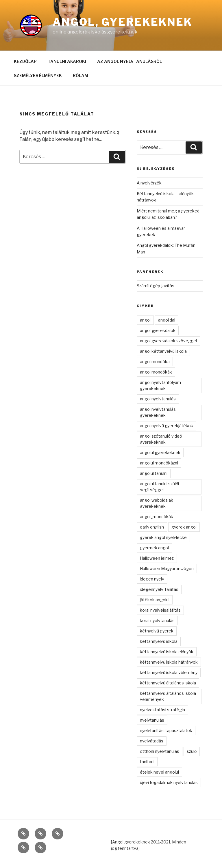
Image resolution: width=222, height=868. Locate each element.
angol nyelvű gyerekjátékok (166, 426)
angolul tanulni (154, 473)
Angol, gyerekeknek (123, 22)
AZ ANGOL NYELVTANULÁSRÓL (129, 61)
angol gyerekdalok (158, 330)
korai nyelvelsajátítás (160, 610)
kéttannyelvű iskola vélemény (169, 672)
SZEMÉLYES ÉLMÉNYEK (38, 75)
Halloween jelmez (157, 558)
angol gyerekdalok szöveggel (168, 341)
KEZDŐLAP (25, 61)
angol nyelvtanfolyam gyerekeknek (160, 385)
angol (145, 320)
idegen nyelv (152, 579)
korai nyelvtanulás (157, 620)
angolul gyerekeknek (160, 452)
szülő (192, 751)
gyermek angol (154, 548)
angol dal (167, 320)
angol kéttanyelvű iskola (163, 351)
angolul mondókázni (159, 463)
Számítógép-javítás (156, 286)
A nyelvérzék (149, 183)
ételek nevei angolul (159, 772)
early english (152, 527)
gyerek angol (184, 527)
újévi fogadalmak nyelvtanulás (169, 782)
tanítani (147, 762)
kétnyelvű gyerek (157, 631)
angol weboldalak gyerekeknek (157, 503)
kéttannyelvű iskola (159, 641)
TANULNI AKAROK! (67, 61)
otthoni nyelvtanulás (160, 751)
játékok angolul (155, 600)
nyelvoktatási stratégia (162, 710)
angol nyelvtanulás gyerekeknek (158, 412)
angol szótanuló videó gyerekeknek (161, 439)
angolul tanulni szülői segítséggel (159, 487)
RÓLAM (81, 75)
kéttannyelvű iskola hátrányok (169, 662)
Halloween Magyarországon (167, 569)
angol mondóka (155, 362)
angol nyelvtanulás (158, 399)
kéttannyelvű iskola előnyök (167, 652)
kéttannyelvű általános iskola (168, 683)
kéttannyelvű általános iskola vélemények (168, 696)
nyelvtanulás (152, 720)
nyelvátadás (152, 741)
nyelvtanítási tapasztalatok (166, 730)
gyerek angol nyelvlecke (163, 537)
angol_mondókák (157, 517)
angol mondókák (156, 372)
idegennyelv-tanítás (159, 589)
